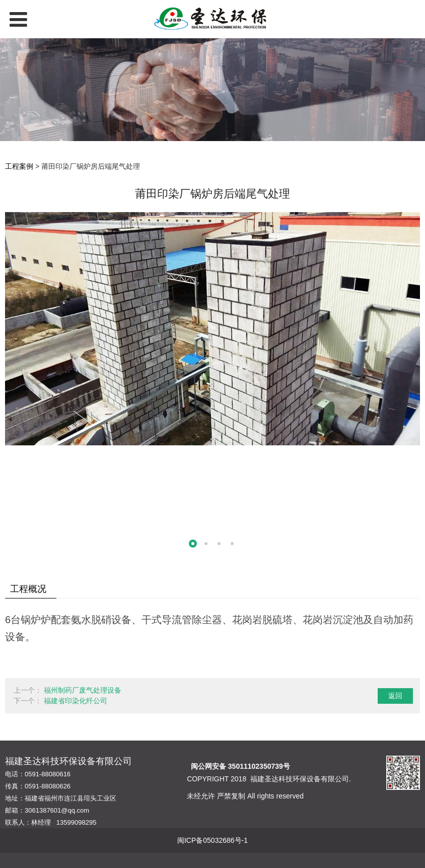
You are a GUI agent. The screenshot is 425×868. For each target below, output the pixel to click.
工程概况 (28, 589)
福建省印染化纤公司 (76, 701)
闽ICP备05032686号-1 (212, 840)
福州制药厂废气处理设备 (83, 690)
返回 (395, 696)
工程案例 (19, 166)
